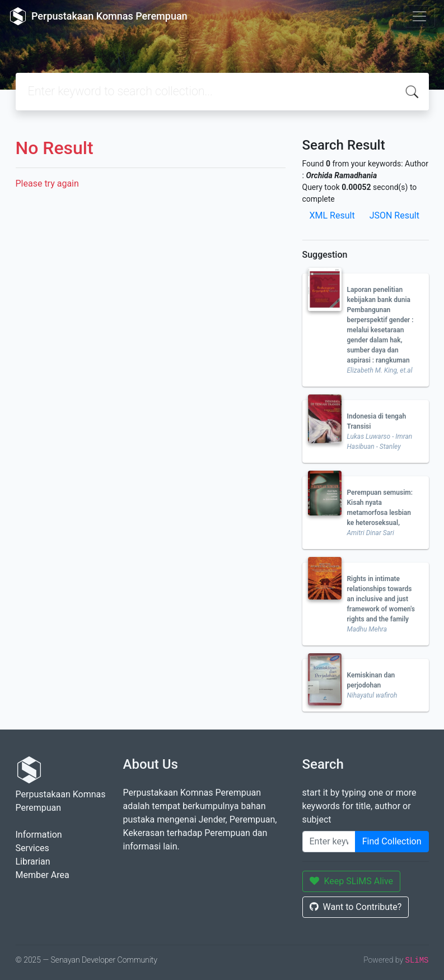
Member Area (43, 875)
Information (39, 835)
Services (32, 848)
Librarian (33, 861)
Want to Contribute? (356, 907)
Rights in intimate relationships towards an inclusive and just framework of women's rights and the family (381, 599)
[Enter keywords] (329, 842)
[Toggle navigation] (419, 16)
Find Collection (392, 841)
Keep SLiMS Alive (352, 881)
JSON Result (394, 215)
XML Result (332, 215)
